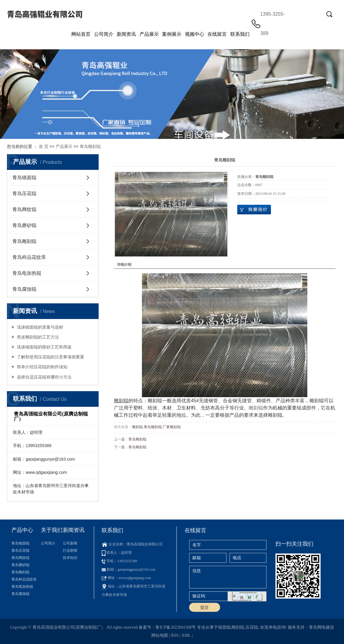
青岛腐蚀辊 (24, 289)
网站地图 (160, 635)
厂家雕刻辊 (172, 427)
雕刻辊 (256, 408)
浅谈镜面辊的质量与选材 (39, 327)
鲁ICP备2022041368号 (176, 627)
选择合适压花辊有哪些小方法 (44, 377)
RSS (175, 635)
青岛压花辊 (24, 193)
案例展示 (172, 34)
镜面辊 (224, 627)
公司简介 (104, 34)
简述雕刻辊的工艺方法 (37, 337)
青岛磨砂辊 (24, 225)
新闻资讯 (126, 34)
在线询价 (254, 210)
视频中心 (195, 34)
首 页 (44, 146)
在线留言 (217, 34)
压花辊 (252, 627)
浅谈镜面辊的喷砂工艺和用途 (44, 347)
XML (186, 635)
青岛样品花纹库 (29, 257)
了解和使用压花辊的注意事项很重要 (50, 357)
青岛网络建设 (321, 627)
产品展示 (149, 34)
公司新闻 (70, 543)
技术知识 (70, 558)
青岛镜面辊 (24, 178)
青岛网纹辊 (24, 209)
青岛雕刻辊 (90, 146)
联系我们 (240, 34)
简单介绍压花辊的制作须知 (41, 367)
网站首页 (81, 34)
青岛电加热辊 (27, 273)
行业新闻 (70, 550)
